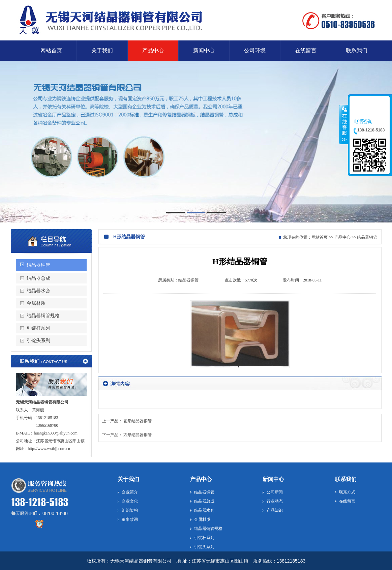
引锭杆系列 (38, 328)
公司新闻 (275, 492)
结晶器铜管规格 (43, 316)
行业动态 (275, 501)
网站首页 (320, 237)
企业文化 (130, 501)
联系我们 (346, 479)
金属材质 (36, 303)
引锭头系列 (38, 341)
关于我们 (128, 479)
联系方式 (347, 492)
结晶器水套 (38, 291)
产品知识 (275, 510)
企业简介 (130, 492)
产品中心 (342, 237)
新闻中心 (273, 479)
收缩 (344, 124)
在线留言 (347, 501)
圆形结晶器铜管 (138, 421)
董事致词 (130, 519)
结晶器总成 (38, 278)
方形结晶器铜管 (138, 435)
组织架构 (130, 510)
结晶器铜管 (38, 265)
